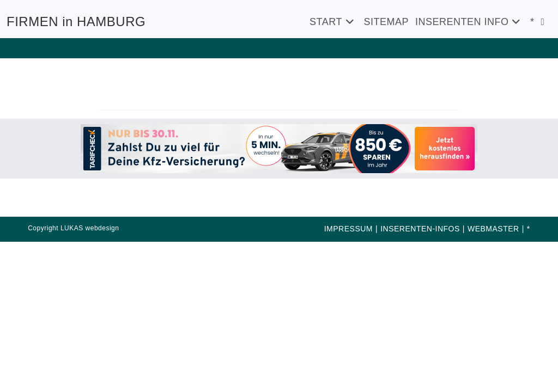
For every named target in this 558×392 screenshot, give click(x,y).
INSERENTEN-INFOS (420, 229)
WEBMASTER (493, 229)
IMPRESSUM (348, 229)
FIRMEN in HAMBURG (76, 22)
